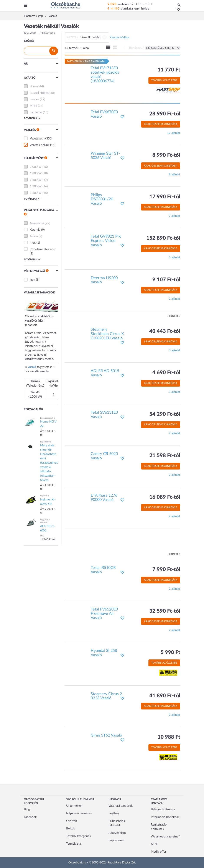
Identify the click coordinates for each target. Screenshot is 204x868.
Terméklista (74, 844)
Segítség (114, 813)
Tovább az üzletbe (164, 80)
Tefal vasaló (30, 33)
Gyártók (72, 821)
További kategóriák (79, 836)
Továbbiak (32, 118)
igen (32, 280)
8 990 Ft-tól (166, 155)
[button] (177, 10)
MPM (33, 106)
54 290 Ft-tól (165, 414)
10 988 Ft (169, 737)
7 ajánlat (174, 216)
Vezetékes (36, 139)
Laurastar (36, 112)
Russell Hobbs (39, 93)
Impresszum (117, 840)
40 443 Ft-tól (165, 331)
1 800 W (36, 173)
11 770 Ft (169, 70)
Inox (33, 243)
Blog (27, 810)
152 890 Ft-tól (163, 238)
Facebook (30, 817)
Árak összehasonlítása (161, 124)
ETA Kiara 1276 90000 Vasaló (104, 498)
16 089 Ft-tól (165, 497)
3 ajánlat (174, 257)
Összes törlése (120, 37)
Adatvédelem (117, 833)
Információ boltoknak (165, 817)
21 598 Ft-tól (165, 456)
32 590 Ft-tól (165, 611)
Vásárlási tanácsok (121, 806)
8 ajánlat (174, 175)
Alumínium (37, 223)
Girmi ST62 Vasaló (106, 735)
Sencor (34, 99)
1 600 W (36, 193)
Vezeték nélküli (39, 145)
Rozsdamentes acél (42, 249)
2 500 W (36, 180)
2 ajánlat (174, 299)
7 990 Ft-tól (166, 570)
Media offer (159, 852)
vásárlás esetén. (44, 359)
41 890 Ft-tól (165, 696)
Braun (34, 86)
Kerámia (35, 230)
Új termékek (74, 806)
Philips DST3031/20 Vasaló (102, 199)
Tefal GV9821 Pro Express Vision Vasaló (106, 241)
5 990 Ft (170, 653)
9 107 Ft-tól (166, 280)
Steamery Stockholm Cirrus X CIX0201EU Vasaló (107, 334)
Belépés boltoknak (163, 810)
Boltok (71, 829)
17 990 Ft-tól (165, 197)
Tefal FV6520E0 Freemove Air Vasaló (104, 614)
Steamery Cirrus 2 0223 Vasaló (106, 696)
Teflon (34, 236)
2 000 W (36, 167)
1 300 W (36, 186)
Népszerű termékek (79, 813)
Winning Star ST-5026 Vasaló (105, 156)
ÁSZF (154, 844)
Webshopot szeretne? (165, 837)
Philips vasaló (48, 33)
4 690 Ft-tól (166, 373)
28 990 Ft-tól (165, 114)
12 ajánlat (174, 133)
